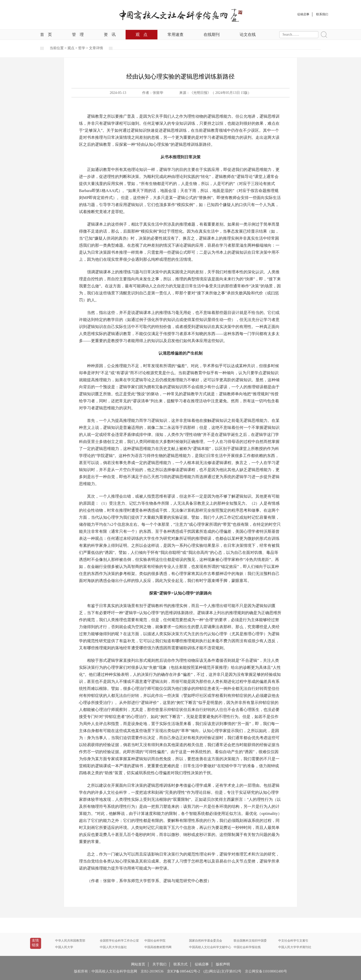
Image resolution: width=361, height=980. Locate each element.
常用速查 (175, 35)
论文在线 (248, 35)
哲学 (82, 48)
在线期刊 (212, 35)
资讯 (110, 35)
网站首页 (138, 964)
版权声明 (223, 964)
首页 (46, 35)
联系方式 (180, 964)
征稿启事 (202, 964)
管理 (78, 35)
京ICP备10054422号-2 (183, 971)
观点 (142, 35)
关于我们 (159, 964)
